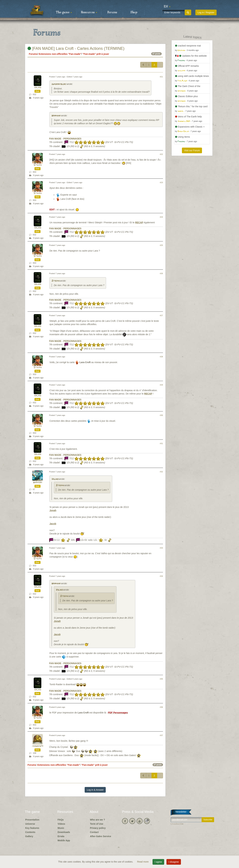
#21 (161, 77)
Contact (94, 832)
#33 (161, 548)
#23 (161, 182)
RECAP (139, 222)
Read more (143, 862)
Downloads (64, 832)
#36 (161, 707)
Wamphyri (56, 116)
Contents (30, 832)
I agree (158, 862)
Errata (61, 836)
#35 (161, 679)
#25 (161, 245)
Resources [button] (89, 12)
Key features (32, 828)
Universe (30, 824)
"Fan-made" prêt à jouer (96, 54)
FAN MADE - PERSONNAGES (65, 139)
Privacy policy (98, 828)
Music (61, 828)
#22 (161, 154)
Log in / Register (206, 12)
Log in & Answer (95, 790)
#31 (161, 443)
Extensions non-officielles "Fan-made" (60, 54)
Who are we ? (97, 820)
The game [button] (64, 12)
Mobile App (64, 840)
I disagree (174, 862)
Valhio (38, 88)
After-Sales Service (101, 836)
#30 (161, 415)
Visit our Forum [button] (192, 150)
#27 (161, 315)
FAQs (61, 820)
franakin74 (38, 746)
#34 (161, 576)
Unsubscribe (177, 824)
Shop (134, 12)
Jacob (53, 524)
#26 (161, 273)
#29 (161, 385)
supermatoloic (59, 84)
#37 (161, 735)
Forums (112, 12)
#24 (161, 217)
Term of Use (97, 824)
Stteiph (38, 165)
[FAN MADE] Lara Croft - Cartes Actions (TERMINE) (76, 48)
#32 (161, 472)
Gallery (29, 836)
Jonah (53, 510)
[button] (167, 7)
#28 (161, 357)
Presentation (32, 820)
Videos (61, 824)
